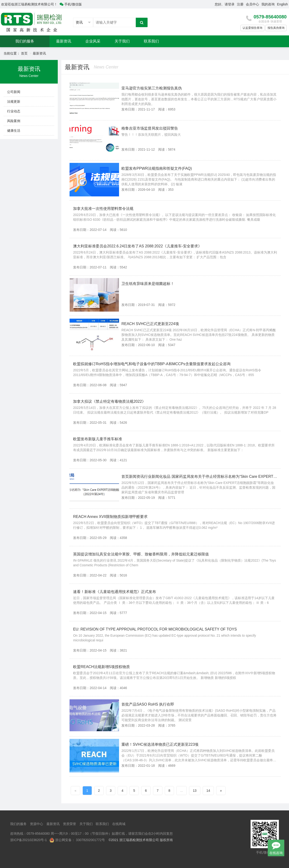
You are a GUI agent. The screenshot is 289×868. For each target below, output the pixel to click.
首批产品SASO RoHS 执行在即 (148, 704)
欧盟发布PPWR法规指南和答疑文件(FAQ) (157, 168)
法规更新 (14, 102)
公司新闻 (14, 92)
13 (195, 791)
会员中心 (252, 4)
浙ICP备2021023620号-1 (29, 840)
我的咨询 (268, 4)
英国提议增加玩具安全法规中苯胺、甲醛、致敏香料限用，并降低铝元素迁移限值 (141, 554)
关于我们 (122, 41)
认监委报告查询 (252, 28)
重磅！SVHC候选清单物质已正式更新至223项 (160, 744)
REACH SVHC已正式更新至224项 (150, 324)
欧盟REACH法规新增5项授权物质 (101, 667)
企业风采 (93, 41)
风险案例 (14, 121)
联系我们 (151, 41)
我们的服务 (25, 41)
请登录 (230, 4)
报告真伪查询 (276, 28)
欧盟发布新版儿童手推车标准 (98, 439)
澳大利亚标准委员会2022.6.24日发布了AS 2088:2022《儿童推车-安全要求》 (137, 246)
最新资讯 (64, 41)
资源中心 (37, 824)
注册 (240, 4)
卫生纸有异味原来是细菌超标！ (148, 284)
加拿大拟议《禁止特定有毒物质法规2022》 (109, 401)
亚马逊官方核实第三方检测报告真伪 (152, 88)
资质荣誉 (70, 824)
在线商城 (119, 824)
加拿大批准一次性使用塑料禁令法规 (103, 209)
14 (208, 791)
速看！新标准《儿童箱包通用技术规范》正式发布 (115, 592)
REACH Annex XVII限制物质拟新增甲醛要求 (110, 517)
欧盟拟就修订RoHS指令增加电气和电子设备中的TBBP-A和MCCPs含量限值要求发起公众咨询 (152, 364)
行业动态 (14, 111)
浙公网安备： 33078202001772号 (80, 840)
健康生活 (14, 131)
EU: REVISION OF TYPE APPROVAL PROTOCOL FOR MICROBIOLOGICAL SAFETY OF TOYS (155, 629)
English (282, 4)
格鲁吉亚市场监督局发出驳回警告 (150, 128)
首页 (24, 53)
